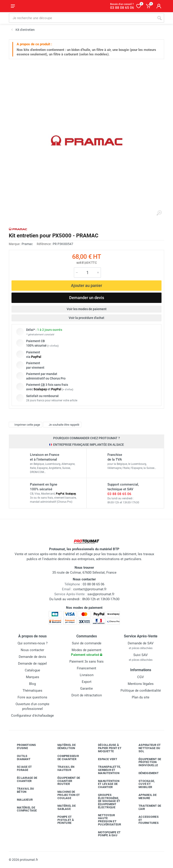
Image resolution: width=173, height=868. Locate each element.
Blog (32, 684)
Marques (33, 677)
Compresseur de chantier (65, 758)
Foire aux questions (32, 697)
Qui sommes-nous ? (33, 643)
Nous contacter (32, 650)
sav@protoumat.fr (101, 594)
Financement (86, 668)
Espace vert (104, 759)
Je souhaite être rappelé (62, 425)
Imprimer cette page (25, 425)
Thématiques (32, 691)
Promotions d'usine (23, 746)
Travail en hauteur (63, 768)
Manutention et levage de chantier (105, 784)
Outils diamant (20, 758)
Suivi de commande (87, 643)
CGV (141, 677)
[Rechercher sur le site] (82, 18)
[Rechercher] (159, 18)
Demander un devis (87, 298)
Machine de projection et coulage (65, 795)
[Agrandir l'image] (159, 213)
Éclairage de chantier (24, 779)
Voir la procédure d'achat (86, 318)
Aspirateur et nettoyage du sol (146, 748)
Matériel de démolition (63, 746)
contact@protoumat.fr (90, 589)
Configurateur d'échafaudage (32, 716)
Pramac (27, 244)
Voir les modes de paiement (87, 309)
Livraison (87, 675)
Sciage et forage (21, 768)
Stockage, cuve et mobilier (143, 784)
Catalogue (32, 670)
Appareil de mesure (144, 796)
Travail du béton (22, 790)
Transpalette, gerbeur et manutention (106, 770)
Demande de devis (32, 657)
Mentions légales (141, 684)
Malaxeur (21, 800)
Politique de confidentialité (141, 691)
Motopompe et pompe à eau (106, 834)
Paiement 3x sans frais (86, 661)
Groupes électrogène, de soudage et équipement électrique (106, 801)
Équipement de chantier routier (65, 781)
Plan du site (141, 697)
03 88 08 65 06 (119, 494)
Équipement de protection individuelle (146, 762)
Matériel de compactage (24, 809)
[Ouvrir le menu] (13, 6)
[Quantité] (87, 273)
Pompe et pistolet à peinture (62, 820)
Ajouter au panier (86, 285)
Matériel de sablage (63, 807)
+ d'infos (53, 346)
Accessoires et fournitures (145, 820)
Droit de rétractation (87, 695)
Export (87, 682)
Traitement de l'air (146, 807)
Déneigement (145, 773)
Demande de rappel (32, 663)
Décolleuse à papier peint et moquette (106, 748)
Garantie (86, 688)
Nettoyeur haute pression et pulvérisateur (106, 820)
